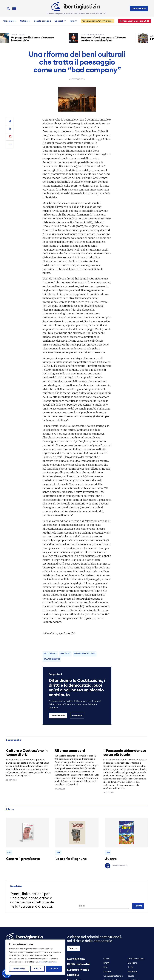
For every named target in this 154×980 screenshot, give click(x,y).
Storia (130, 967)
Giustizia (73, 975)
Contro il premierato (23, 859)
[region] (35, 957)
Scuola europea (42, 21)
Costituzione (76, 959)
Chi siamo (9, 21)
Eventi (106, 963)
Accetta (54, 969)
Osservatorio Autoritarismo (97, 21)
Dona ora (74, 948)
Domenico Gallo (116, 866)
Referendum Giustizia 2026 (135, 21)
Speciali (59, 21)
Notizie (24, 21)
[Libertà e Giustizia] (75, 7)
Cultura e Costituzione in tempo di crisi (27, 753)
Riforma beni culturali (85, 654)
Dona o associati (136, 959)
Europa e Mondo (78, 970)
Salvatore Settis (52, 659)
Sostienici (77, 716)
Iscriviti (138, 906)
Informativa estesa (48, 962)
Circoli (106, 959)
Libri (10, 809)
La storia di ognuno (71, 859)
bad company (50, 654)
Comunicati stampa (113, 976)
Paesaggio (65, 654)
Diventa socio (139, 9)
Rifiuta (37, 969)
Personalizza (19, 969)
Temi (72, 21)
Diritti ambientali (79, 964)
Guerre (111, 859)
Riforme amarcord (70, 751)
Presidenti (132, 972)
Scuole (131, 976)
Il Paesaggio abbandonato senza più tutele (125, 753)
